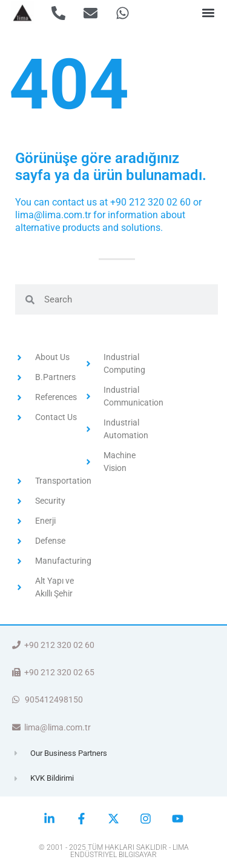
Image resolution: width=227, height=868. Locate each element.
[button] (208, 13)
